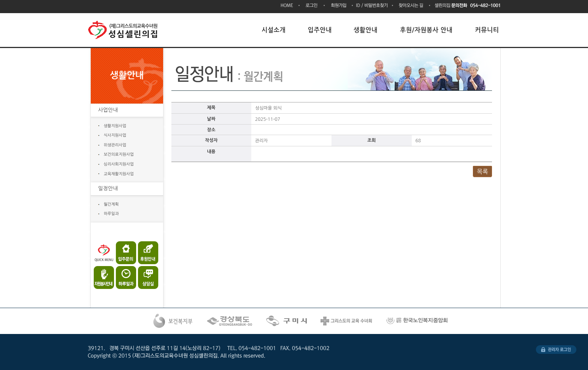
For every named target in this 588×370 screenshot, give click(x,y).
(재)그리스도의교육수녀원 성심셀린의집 (124, 30)
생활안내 (366, 30)
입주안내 (320, 30)
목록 (482, 171)
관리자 (556, 350)
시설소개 (274, 30)
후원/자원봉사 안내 (427, 30)
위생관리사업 (115, 145)
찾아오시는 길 (412, 6)
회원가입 (339, 6)
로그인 (312, 6)
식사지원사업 (115, 135)
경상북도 (230, 321)
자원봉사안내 (104, 276)
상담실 (145, 276)
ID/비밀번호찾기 (373, 6)
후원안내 (145, 253)
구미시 (287, 321)
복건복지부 (173, 321)
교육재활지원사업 (119, 174)
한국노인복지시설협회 (418, 321)
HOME (290, 6)
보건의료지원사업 (119, 154)
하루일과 (111, 214)
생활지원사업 (115, 126)
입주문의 (125, 253)
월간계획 (111, 204)
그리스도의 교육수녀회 (347, 321)
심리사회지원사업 (119, 164)
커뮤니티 (487, 30)
